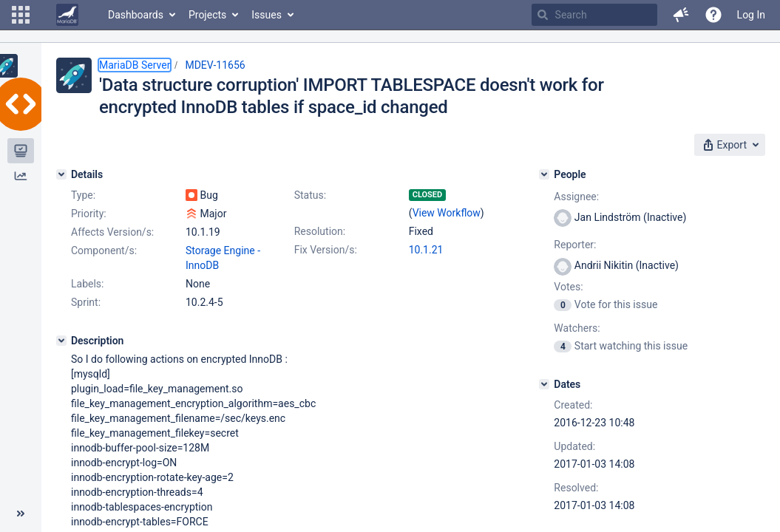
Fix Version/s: (326, 250)
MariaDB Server (135, 65)
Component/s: (104, 250)
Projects (207, 15)
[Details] (61, 174)
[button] (21, 15)
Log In (751, 15)
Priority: (89, 214)
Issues (267, 15)
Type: (83, 195)
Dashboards (136, 15)
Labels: (87, 284)
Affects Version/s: (112, 232)
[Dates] (544, 384)
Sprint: (86, 302)
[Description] (61, 341)
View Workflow (447, 213)
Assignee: (576, 197)
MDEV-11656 (215, 65)
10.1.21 (426, 250)
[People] (544, 174)
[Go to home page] (67, 15)
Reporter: (575, 245)
